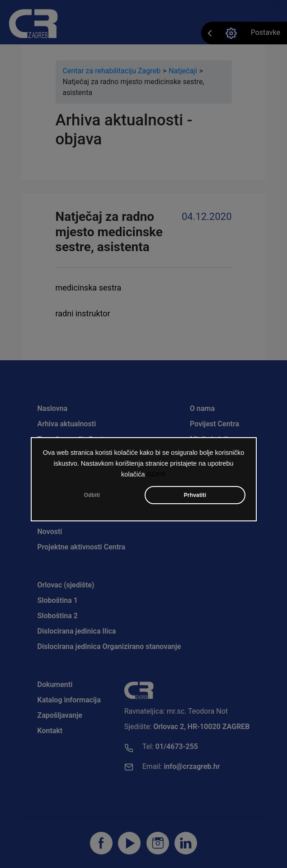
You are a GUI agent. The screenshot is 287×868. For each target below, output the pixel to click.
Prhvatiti (195, 496)
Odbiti (92, 496)
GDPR (156, 475)
